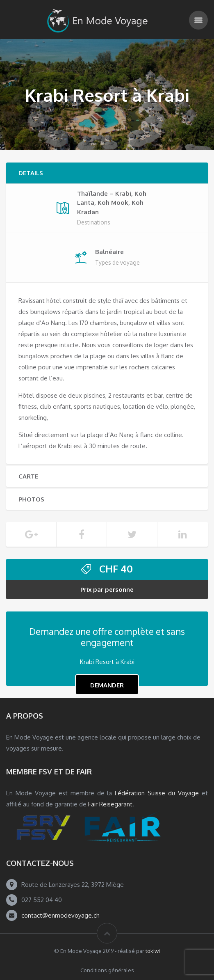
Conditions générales (107, 970)
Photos (31, 499)
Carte (28, 476)
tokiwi (153, 951)
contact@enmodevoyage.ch (60, 915)
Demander (107, 685)
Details (31, 173)
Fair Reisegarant (110, 804)
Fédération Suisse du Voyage (157, 793)
